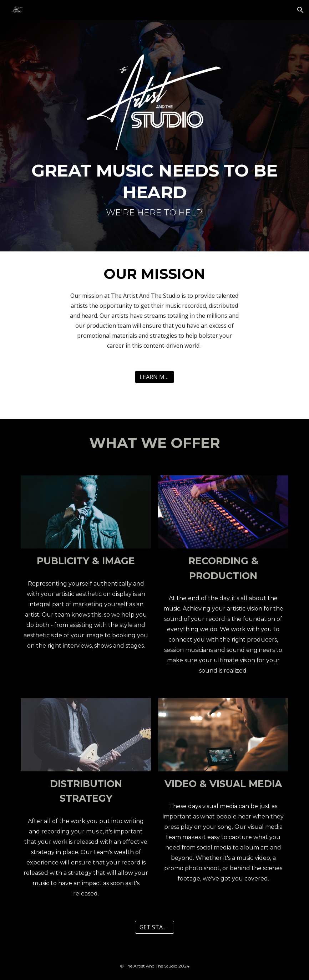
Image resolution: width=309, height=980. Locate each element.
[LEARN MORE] (154, 377)
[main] (155, 192)
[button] (300, 10)
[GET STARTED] (154, 927)
